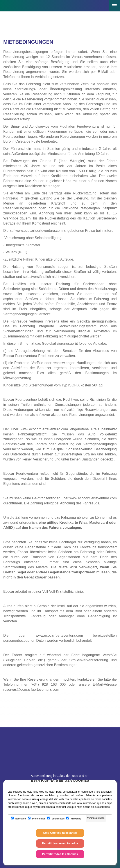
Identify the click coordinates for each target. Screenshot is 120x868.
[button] (102, 3)
